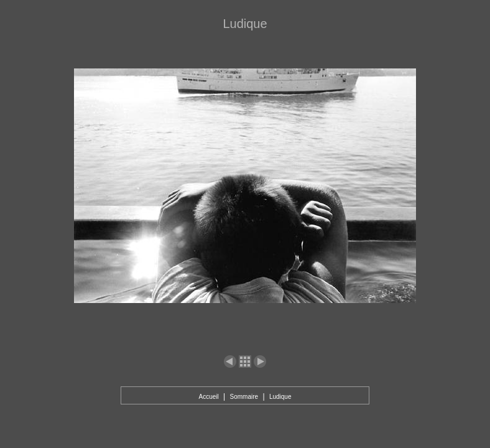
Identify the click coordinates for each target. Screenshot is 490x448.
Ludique (280, 397)
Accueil (208, 397)
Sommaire (244, 397)
